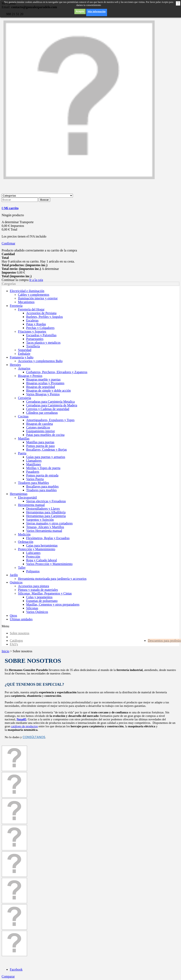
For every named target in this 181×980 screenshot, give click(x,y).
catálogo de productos (24, 726)
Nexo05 (21, 719)
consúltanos (34, 737)
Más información (97, 11)
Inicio (5, 651)
